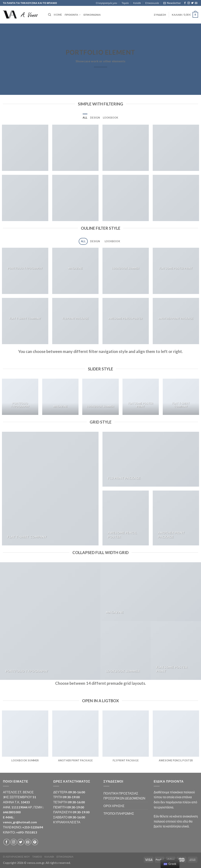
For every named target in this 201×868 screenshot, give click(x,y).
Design (95, 118)
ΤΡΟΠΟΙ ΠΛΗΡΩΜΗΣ (119, 813)
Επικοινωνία (152, 3)
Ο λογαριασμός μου (106, 3)
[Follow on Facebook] (185, 3)
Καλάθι (137, 3)
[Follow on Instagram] (189, 3)
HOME (58, 15)
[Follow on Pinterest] (35, 842)
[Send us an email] (196, 3)
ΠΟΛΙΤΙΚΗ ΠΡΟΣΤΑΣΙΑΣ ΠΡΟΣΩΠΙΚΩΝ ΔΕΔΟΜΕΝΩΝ (124, 796)
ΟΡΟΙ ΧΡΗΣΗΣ (114, 806)
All (85, 118)
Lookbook (111, 118)
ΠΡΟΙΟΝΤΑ (73, 15)
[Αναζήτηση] (50, 15)
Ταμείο (125, 3)
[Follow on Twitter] (192, 3)
